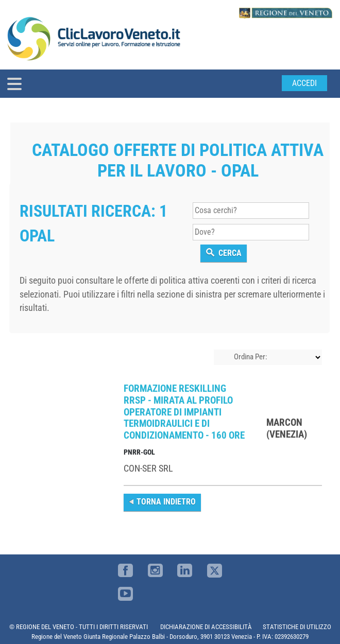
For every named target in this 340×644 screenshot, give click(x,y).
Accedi (304, 83)
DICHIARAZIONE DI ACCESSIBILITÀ (206, 627)
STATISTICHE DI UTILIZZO (297, 627)
